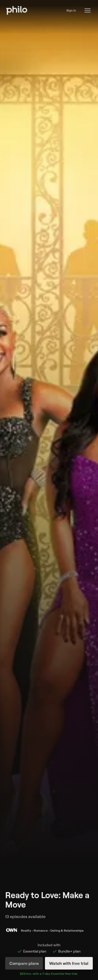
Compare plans (24, 963)
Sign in (71, 10)
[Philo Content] (88, 10)
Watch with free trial (69, 963)
